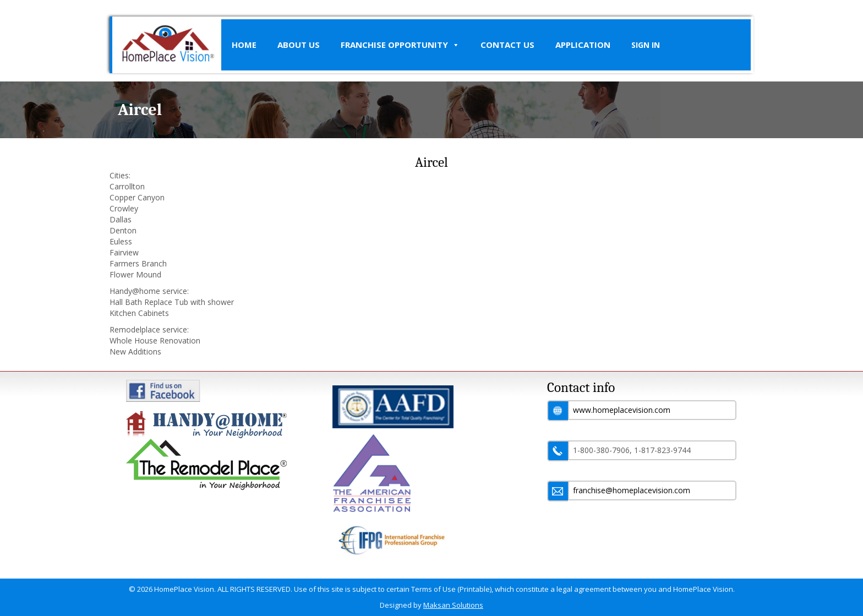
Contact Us (507, 45)
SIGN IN (646, 45)
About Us (299, 45)
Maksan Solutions (453, 605)
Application (583, 45)
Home (244, 45)
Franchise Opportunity (400, 45)
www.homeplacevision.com (622, 410)
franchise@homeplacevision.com (632, 490)
